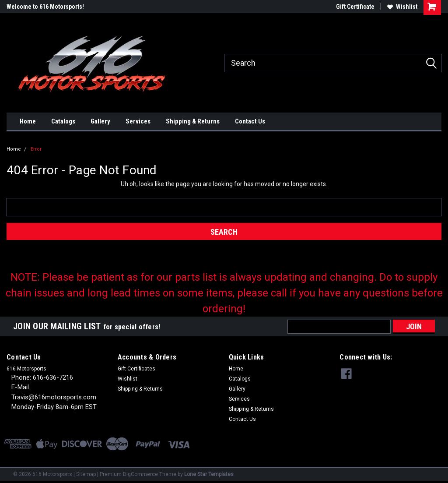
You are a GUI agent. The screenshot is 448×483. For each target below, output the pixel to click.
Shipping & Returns (193, 121)
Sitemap (86, 474)
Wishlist (402, 7)
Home (28, 121)
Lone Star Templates (209, 474)
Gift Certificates (136, 369)
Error (36, 149)
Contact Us (250, 121)
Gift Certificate (355, 7)
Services (138, 121)
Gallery (100, 121)
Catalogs (63, 121)
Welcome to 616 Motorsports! (45, 7)
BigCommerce (140, 474)
